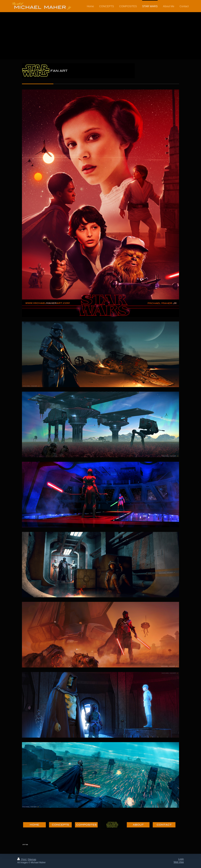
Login (181, 859)
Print (22, 859)
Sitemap (32, 859)
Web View (179, 862)
